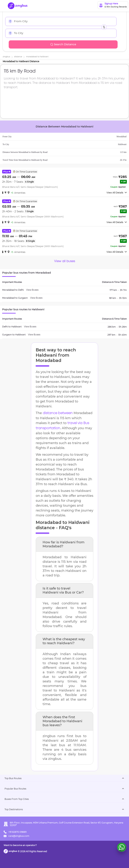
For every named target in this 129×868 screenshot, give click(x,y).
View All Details (117, 193)
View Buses (32, 290)
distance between (58, 413)
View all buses (65, 261)
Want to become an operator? (20, 845)
